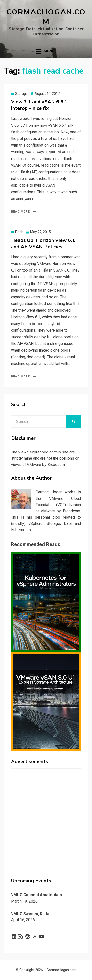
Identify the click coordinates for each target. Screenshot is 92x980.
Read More (20, 212)
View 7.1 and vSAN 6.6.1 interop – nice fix (39, 105)
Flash (19, 232)
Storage (21, 94)
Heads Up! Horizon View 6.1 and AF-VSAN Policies (43, 244)
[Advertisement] (46, 818)
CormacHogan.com (46, 17)
